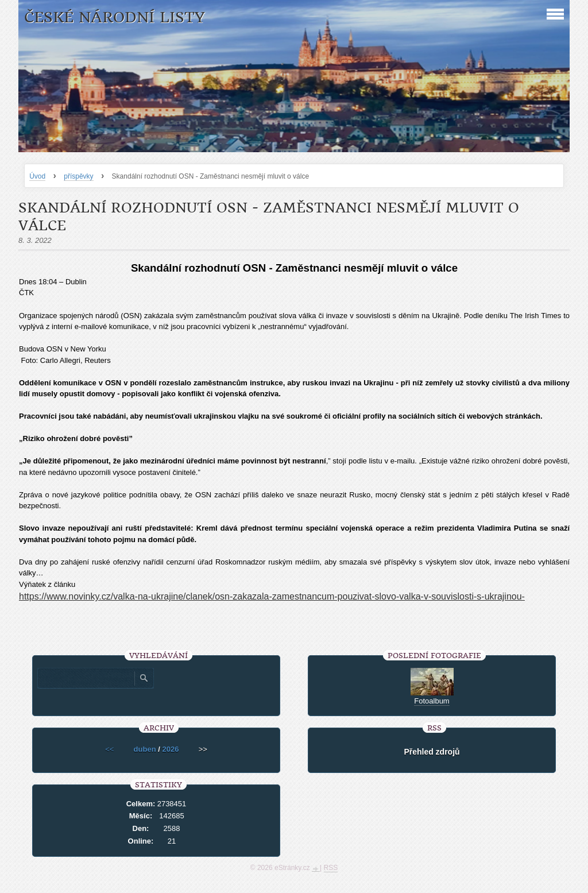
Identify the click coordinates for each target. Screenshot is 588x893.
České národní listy (115, 18)
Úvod (37, 176)
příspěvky (78, 176)
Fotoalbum (432, 701)
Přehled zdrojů (432, 752)
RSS (331, 868)
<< (109, 749)
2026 (170, 749)
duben (145, 749)
